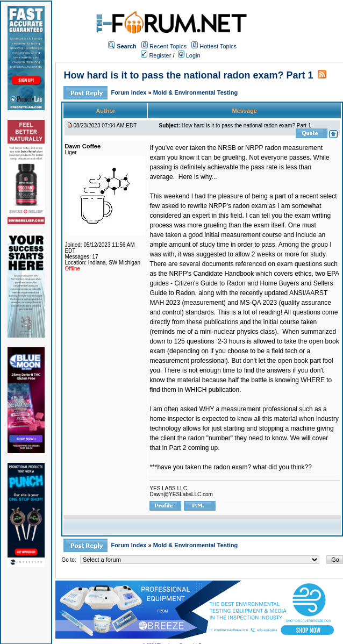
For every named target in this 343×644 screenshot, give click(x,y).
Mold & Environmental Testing (195, 92)
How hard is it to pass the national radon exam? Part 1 (188, 75)
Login (189, 55)
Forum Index (129, 92)
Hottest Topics (218, 46)
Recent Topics (168, 46)
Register (156, 55)
